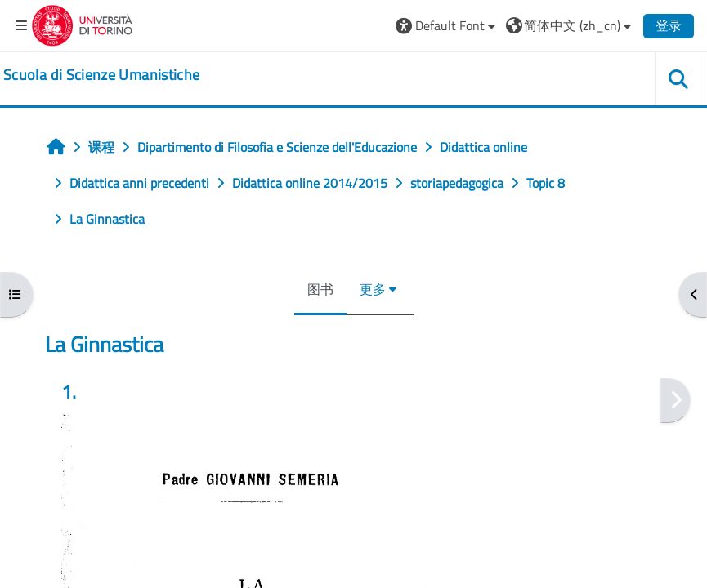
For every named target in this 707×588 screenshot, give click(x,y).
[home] (101, 75)
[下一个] (676, 401)
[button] (447, 25)
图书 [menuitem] (320, 289)
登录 (669, 25)
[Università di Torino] (82, 24)
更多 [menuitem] (373, 289)
